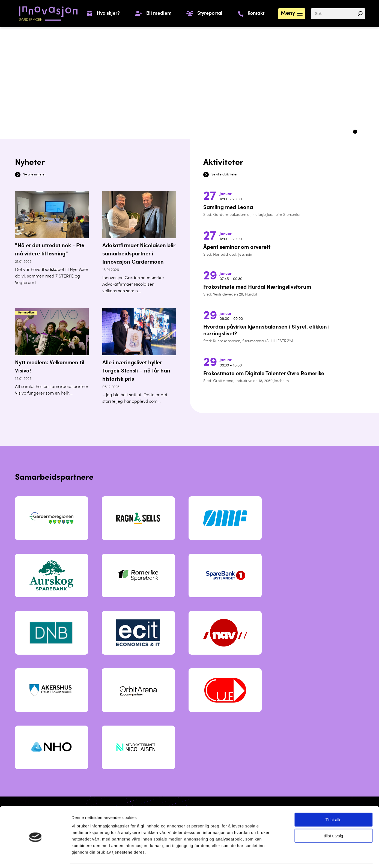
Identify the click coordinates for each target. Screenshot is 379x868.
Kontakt (256, 14)
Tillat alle (334, 803)
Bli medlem (159, 14)
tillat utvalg (334, 819)
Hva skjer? (108, 14)
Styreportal (210, 14)
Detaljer (284, 857)
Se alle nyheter (34, 175)
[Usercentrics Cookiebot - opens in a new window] (35, 857)
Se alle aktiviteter (224, 175)
